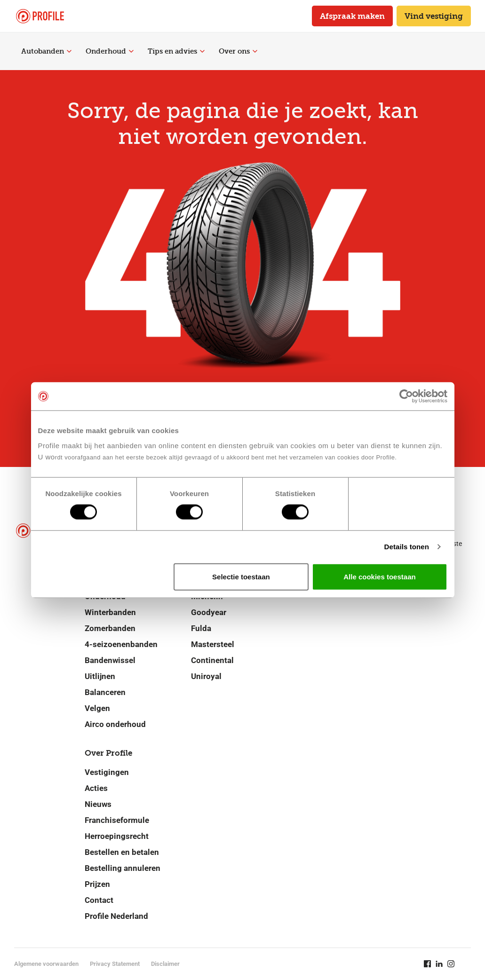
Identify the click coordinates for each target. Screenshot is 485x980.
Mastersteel (213, 644)
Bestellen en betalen (122, 852)
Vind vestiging (434, 16)
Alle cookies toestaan (379, 576)
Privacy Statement (115, 964)
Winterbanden (110, 612)
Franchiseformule (117, 820)
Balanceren (105, 692)
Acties (96, 788)
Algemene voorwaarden (46, 964)
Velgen (97, 708)
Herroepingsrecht (117, 836)
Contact (99, 900)
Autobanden (46, 51)
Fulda (201, 628)
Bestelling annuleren (123, 868)
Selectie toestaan (241, 576)
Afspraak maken (352, 16)
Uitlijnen (100, 676)
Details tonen (407, 547)
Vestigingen (107, 772)
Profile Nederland (116, 916)
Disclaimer (165, 964)
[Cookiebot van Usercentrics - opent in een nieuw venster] (406, 396)
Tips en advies (176, 51)
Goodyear (209, 612)
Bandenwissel (110, 660)
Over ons (238, 51)
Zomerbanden (110, 628)
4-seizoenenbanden (121, 644)
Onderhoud (110, 51)
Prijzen (97, 884)
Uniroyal (206, 676)
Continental (212, 660)
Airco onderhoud (115, 724)
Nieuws (98, 804)
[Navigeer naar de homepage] (40, 16)
